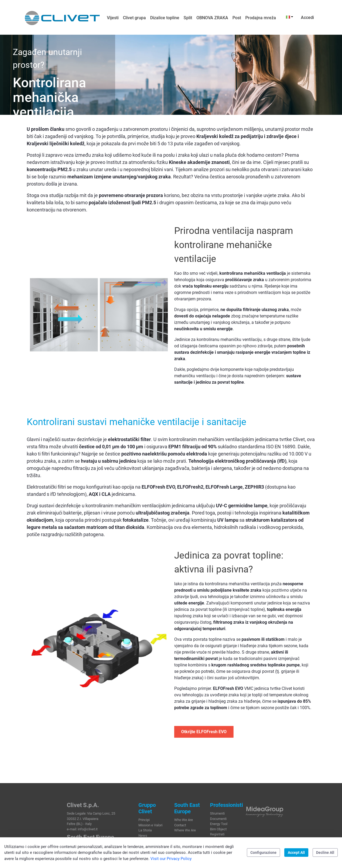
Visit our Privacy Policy (171, 859)
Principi (144, 820)
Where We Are (185, 830)
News (143, 836)
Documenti (218, 819)
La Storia (145, 830)
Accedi (307, 17)
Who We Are (184, 820)
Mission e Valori (150, 825)
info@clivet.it (88, 829)
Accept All (296, 853)
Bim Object (218, 829)
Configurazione (263, 853)
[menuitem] (113, 18)
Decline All (325, 853)
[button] (289, 17)
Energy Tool (219, 824)
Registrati (217, 834)
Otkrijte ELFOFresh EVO (204, 732)
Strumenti (217, 813)
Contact (180, 825)
